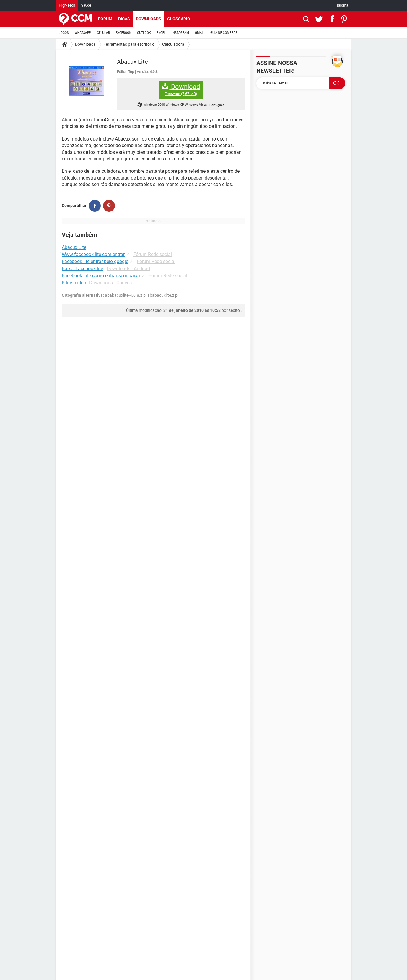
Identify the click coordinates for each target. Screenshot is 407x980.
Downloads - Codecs (110, 283)
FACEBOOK (123, 33)
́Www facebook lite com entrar (93, 254)
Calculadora (173, 44)
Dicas (124, 19)
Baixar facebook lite (82, 269)
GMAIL (200, 33)
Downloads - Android (128, 269)
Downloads (149, 19)
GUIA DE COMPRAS (224, 33)
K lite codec (74, 283)
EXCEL (161, 33)
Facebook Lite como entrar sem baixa (101, 276)
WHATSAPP (83, 33)
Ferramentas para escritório (129, 44)
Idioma (343, 5)
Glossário (179, 19)
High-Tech (67, 5)
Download (181, 90)
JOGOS (64, 33)
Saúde (86, 5)
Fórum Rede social (153, 254)
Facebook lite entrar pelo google (95, 261)
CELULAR (103, 33)
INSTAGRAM (180, 33)
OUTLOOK (144, 33)
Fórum (105, 19)
